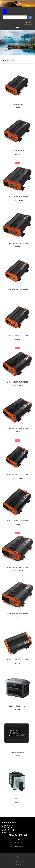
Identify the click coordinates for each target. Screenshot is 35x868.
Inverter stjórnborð (17, 752)
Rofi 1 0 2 (17, 799)
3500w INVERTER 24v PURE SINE (17, 660)
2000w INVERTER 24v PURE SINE (17, 428)
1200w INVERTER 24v (17, 151)
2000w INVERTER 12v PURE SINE (17, 382)
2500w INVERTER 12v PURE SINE (17, 475)
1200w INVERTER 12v (17, 104)
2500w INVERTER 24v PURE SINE (17, 521)
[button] (17, 27)
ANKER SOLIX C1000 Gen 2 (18, 706)
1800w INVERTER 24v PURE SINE (17, 336)
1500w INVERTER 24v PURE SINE (17, 243)
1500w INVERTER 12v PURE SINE (17, 197)
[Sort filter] (8, 61)
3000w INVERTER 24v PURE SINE (17, 613)
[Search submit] (30, 17)
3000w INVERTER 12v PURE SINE (17, 567)
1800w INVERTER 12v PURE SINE (17, 290)
